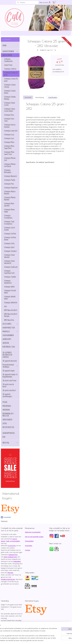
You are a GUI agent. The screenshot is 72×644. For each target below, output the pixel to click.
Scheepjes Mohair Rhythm (10, 199)
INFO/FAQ (10, 443)
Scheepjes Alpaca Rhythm (10, 193)
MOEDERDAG (7, 406)
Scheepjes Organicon (11, 188)
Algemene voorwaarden (33, 532)
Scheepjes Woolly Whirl (10, 298)
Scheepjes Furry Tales (9, 120)
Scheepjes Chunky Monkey (10, 98)
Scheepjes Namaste (10, 176)
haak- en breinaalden (13, 541)
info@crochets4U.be (8, 579)
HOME (5, 46)
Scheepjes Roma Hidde (9, 211)
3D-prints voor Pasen (9, 381)
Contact (28, 550)
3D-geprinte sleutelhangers (7, 395)
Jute (5, 306)
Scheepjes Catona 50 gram (11, 80)
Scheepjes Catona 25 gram (11, 74)
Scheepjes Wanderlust (8, 282)
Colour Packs (8, 65)
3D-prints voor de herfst (8, 385)
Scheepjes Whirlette (11, 303)
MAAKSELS (10, 331)
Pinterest (4, 521)
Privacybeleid (29, 541)
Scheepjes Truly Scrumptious (9, 223)
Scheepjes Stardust (10, 251)
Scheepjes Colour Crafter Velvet (10, 110)
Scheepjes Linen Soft (11, 131)
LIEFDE (5, 423)
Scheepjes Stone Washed (9, 256)
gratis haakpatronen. (11, 557)
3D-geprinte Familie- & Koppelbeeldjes (10, 376)
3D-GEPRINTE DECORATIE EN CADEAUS (7, 355)
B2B (4, 437)
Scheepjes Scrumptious (8, 217)
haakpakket (17, 561)
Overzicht (28, 97)
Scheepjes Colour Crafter (10, 104)
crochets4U (6, 517)
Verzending (29, 546)
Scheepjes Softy (9, 243)
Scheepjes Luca (9, 138)
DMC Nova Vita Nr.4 (11, 310)
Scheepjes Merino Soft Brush (10, 165)
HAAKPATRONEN (10, 51)
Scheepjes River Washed (9, 205)
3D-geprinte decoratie (10, 361)
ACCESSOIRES (10, 324)
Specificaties (53, 97)
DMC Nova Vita (9, 320)
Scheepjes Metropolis (8, 171)
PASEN (5, 402)
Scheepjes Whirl (9, 287)
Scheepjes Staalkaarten (8, 60)
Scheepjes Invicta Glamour (10, 126)
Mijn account (45, 2)
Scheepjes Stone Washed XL (9, 262)
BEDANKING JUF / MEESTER (8, 415)
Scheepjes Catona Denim (10, 92)
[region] (23, 631)
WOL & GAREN (10, 55)
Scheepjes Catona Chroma (10, 86)
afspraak (10, 573)
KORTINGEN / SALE (9, 347)
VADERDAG (6, 410)
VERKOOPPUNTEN (8, 433)
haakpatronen (13, 555)
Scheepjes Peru (9, 184)
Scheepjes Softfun (10, 234)
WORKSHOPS (7, 339)
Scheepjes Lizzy (9, 135)
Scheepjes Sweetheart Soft (9, 272)
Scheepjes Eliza (9, 115)
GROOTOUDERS (7, 420)
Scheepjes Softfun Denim (10, 239)
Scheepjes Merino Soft (10, 159)
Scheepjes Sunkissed (11, 267)
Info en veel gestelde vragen (34, 537)
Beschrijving (40, 97)
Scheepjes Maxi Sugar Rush (9, 147)
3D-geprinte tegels (9, 371)
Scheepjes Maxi (9, 142)
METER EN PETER (8, 427)
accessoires (12, 546)
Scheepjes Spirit (9, 247)
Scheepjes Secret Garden (10, 229)
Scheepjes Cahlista (10, 69)
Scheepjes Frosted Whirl (10, 292)
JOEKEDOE (6, 343)
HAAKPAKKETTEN (9, 328)
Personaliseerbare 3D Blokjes (10, 366)
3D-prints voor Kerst (9, 390)
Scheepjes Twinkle (10, 277)
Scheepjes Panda (10, 180)
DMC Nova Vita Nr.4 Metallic (11, 315)
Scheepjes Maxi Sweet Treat (9, 153)
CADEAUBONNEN (8, 335)
